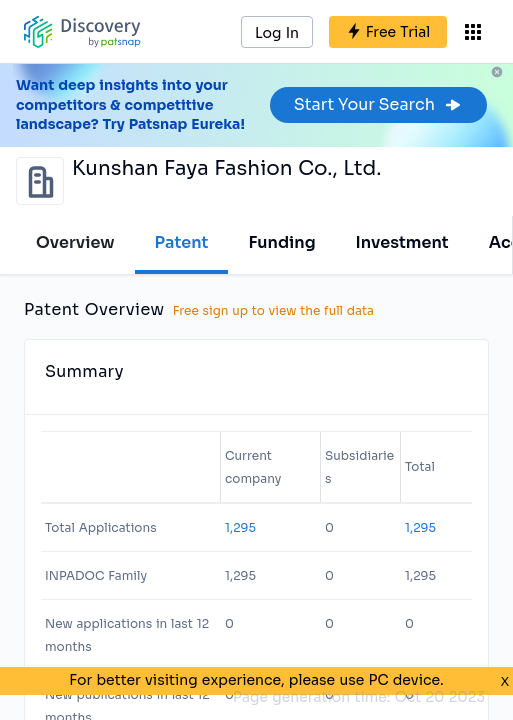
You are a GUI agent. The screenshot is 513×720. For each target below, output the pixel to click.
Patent (182, 242)
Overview (75, 242)
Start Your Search (378, 104)
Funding (281, 242)
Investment (402, 242)
